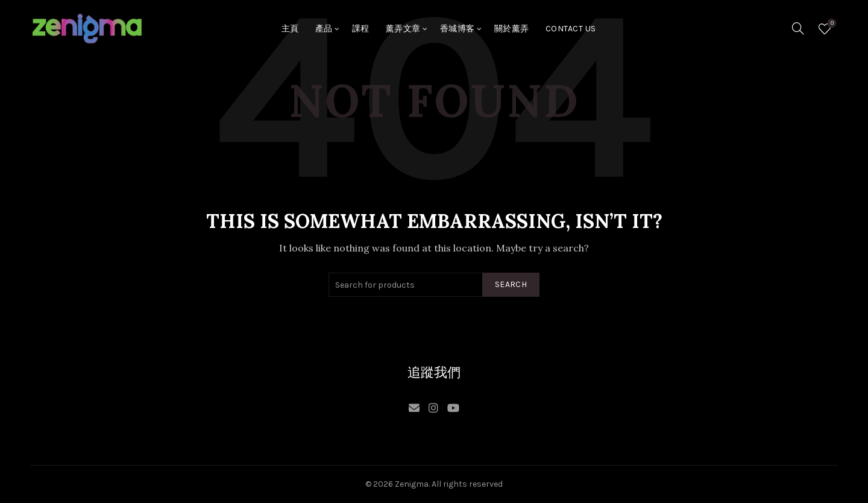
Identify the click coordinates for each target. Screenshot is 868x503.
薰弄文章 (403, 29)
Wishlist (831, 24)
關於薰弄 (512, 29)
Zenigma (412, 484)
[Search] (798, 28)
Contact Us (571, 29)
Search (511, 284)
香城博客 (458, 29)
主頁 (290, 29)
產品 (324, 29)
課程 (361, 29)
